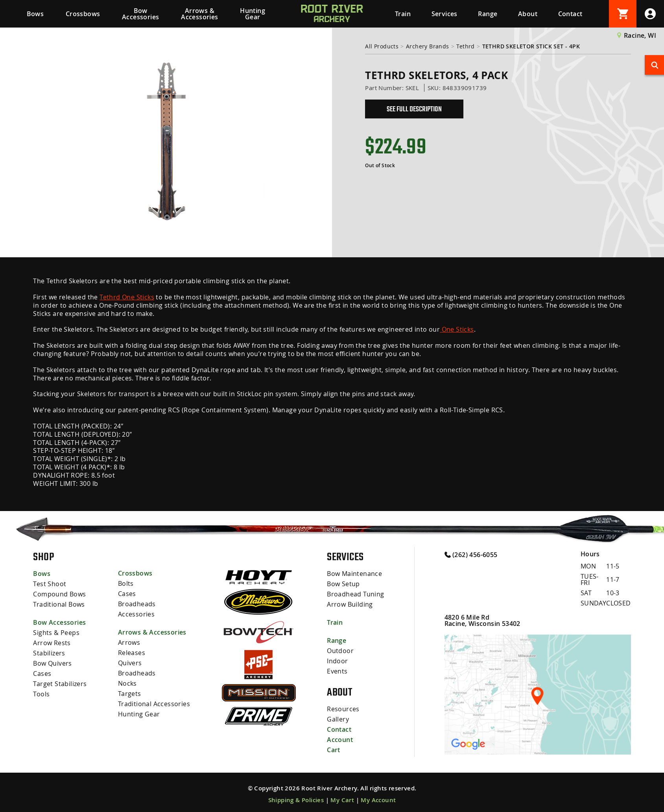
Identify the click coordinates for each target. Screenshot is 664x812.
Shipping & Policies (296, 800)
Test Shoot (50, 584)
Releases (132, 653)
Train (403, 14)
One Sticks (457, 329)
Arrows (129, 642)
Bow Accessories (140, 14)
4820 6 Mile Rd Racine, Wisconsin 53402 (482, 620)
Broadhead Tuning (355, 594)
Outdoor (340, 651)
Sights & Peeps (56, 633)
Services (445, 14)
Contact (570, 14)
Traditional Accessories (154, 704)
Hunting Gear (253, 14)
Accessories (136, 614)
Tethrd (465, 46)
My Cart (342, 800)
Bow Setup (343, 584)
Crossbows (83, 14)
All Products (382, 46)
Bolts (126, 583)
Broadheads (137, 604)
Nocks (127, 683)
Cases (42, 674)
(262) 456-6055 (471, 554)
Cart (334, 750)
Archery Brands (428, 46)
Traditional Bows (59, 604)
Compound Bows (59, 594)
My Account (378, 800)
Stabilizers (49, 653)
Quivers (130, 663)
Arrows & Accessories (199, 14)
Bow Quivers (52, 663)
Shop (43, 557)
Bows (35, 14)
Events (337, 671)
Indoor (337, 661)
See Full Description (414, 109)
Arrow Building (350, 604)
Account (340, 740)
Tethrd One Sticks (127, 297)
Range (488, 14)
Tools (41, 694)
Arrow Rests (52, 643)
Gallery (338, 719)
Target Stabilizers (60, 684)
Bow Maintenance (354, 574)
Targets (130, 694)
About (528, 14)
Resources (343, 709)
